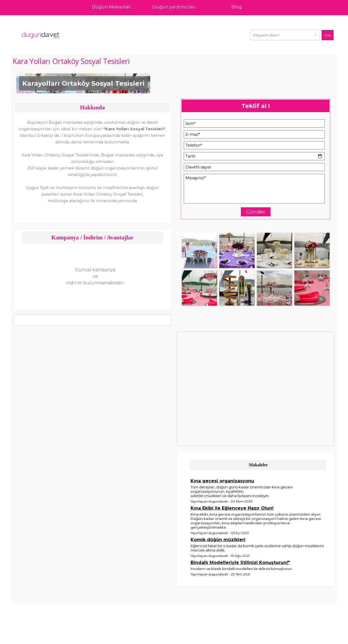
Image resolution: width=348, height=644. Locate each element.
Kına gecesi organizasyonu (222, 481)
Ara (328, 35)
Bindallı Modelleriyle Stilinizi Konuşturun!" (240, 563)
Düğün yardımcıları (174, 7)
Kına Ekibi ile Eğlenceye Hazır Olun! (232, 508)
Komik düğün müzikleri (218, 540)
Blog (237, 7)
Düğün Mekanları (111, 7)
